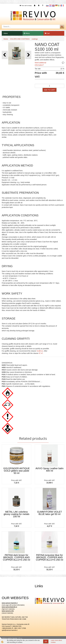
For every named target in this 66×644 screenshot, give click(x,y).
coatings (35, 39)
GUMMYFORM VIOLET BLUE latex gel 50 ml (50, 513)
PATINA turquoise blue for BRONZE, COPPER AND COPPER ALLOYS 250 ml (50, 557)
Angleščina (53, 6)
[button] (28, 55)
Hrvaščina (50, 6)
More (5, 33)
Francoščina (62, 6)
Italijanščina (59, 6)
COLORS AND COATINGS (20, 39)
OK (46, 641)
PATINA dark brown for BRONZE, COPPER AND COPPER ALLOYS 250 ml (16, 557)
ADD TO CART (50, 90)
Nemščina (56, 6)
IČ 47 (41, 353)
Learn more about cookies (56, 641)
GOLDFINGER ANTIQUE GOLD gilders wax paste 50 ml (16, 471)
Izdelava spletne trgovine (10, 638)
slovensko (47, 6)
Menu (27, 33)
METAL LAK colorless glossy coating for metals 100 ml (16, 514)
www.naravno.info (8, 611)
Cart (47, 33)
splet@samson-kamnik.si (10, 630)
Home (6, 39)
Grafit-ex (40, 351)
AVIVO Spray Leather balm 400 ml (50, 470)
